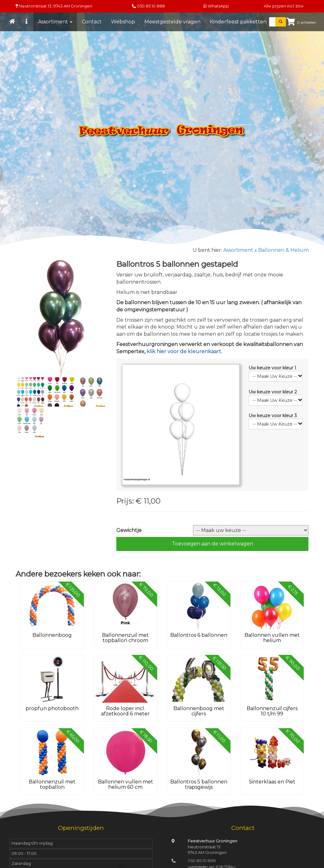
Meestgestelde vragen (172, 22)
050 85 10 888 (151, 6)
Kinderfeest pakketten (238, 22)
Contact (92, 22)
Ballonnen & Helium (283, 250)
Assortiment (55, 22)
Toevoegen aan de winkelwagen (213, 544)
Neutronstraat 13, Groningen (54, 6)
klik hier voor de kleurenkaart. (184, 351)
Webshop (123, 22)
